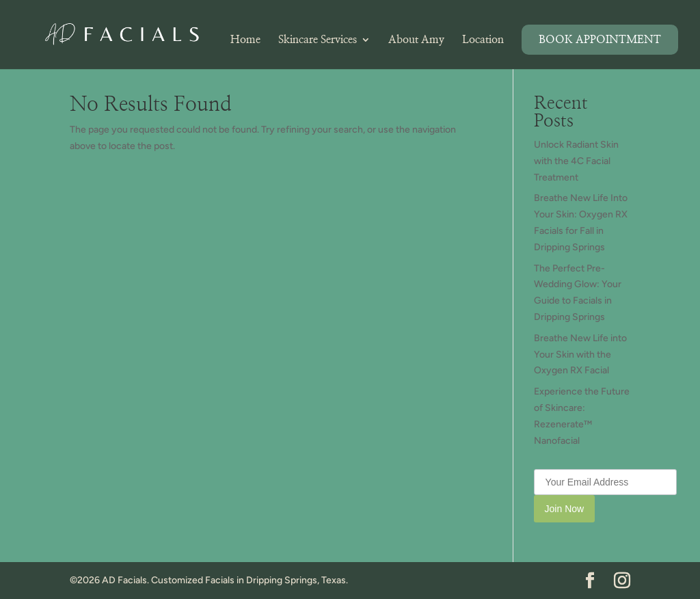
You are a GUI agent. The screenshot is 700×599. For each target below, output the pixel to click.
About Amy (416, 40)
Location (483, 40)
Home (245, 40)
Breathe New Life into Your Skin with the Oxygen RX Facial (580, 355)
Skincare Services (318, 40)
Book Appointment (600, 40)
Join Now (565, 509)
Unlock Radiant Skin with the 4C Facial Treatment (576, 161)
